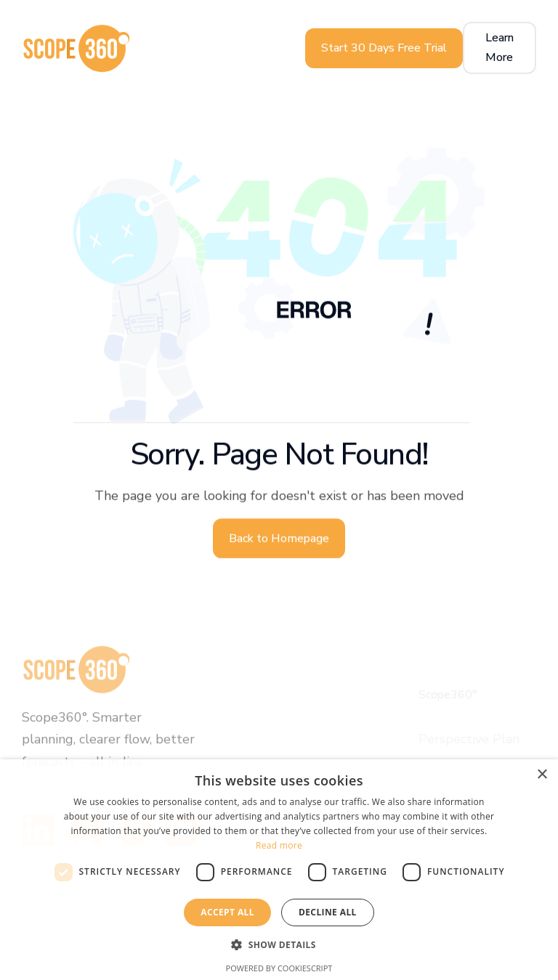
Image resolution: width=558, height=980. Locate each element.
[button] (279, 945)
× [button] (542, 775)
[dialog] (279, 870)
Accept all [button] (227, 912)
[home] (76, 48)
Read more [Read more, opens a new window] (279, 845)
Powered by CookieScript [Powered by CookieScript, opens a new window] (279, 968)
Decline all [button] (328, 912)
